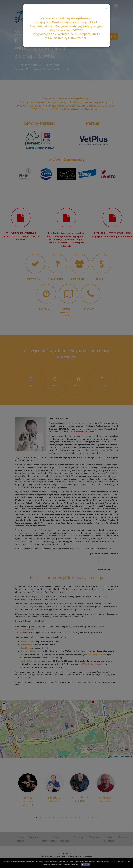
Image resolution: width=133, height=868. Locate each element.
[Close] (106, 8)
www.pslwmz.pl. (82, 18)
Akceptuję (86, 864)
